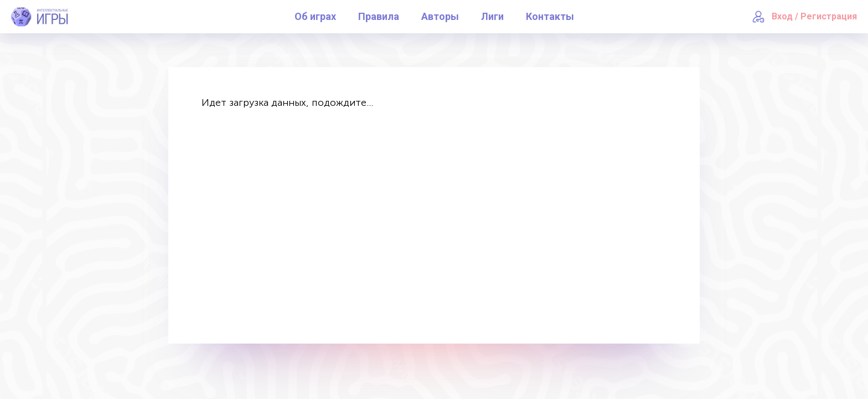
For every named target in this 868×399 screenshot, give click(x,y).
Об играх (315, 16)
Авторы (440, 16)
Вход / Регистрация (814, 16)
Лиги (492, 16)
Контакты (550, 16)
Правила (379, 16)
